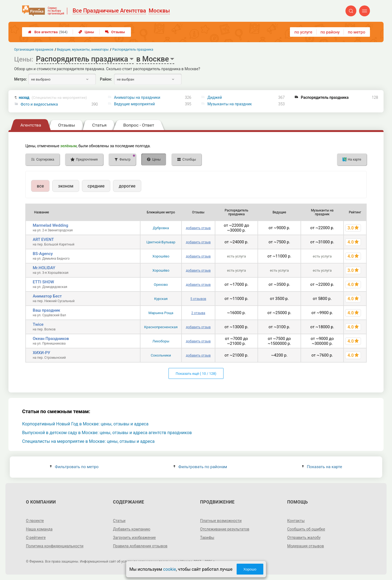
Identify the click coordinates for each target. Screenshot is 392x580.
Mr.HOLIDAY (44, 268)
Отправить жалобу (304, 538)
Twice (38, 324)
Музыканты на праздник (230, 104)
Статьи (119, 521)
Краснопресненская (161, 327)
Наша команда (39, 529)
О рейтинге (36, 538)
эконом (66, 186)
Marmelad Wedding (50, 225)
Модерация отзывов (306, 546)
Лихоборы (161, 341)
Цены (86, 32)
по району (330, 32)
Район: (106, 79)
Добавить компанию (132, 529)
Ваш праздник (46, 310)
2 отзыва (198, 313)
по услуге (304, 32)
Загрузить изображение (134, 538)
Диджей (215, 97)
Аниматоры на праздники (137, 97)
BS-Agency (43, 254)
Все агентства (48, 32)
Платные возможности (221, 521)
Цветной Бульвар (161, 242)
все (40, 186)
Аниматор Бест (47, 296)
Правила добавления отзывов (140, 546)
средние (96, 186)
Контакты (296, 521)
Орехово (161, 285)
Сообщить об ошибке (306, 529)
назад (53, 98)
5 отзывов (198, 299)
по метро (357, 32)
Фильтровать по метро (74, 467)
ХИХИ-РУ (41, 353)
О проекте (35, 521)
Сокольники (161, 355)
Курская (161, 299)
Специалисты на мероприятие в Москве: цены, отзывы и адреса (88, 441)
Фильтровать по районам (200, 467)
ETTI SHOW (43, 282)
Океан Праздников (51, 339)
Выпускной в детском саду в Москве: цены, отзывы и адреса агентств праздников (107, 433)
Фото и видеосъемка (39, 104)
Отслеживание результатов (225, 529)
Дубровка (161, 228)
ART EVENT (43, 240)
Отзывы (115, 32)
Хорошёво (161, 256)
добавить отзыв (198, 228)
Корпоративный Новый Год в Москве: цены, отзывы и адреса (85, 424)
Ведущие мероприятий (134, 104)
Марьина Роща (161, 313)
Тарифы (207, 538)
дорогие (127, 186)
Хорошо (250, 569)
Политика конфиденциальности (55, 546)
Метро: (20, 79)
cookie (169, 569)
